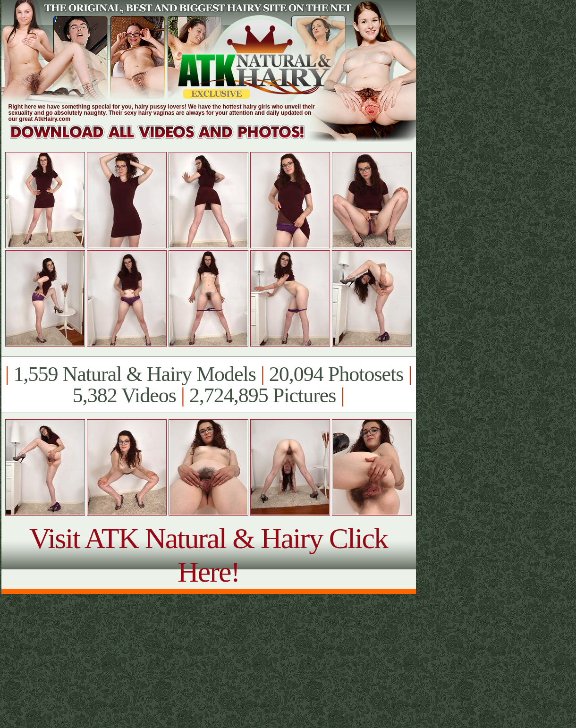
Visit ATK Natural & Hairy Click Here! (208, 555)
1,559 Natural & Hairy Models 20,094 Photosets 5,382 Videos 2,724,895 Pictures (208, 385)
